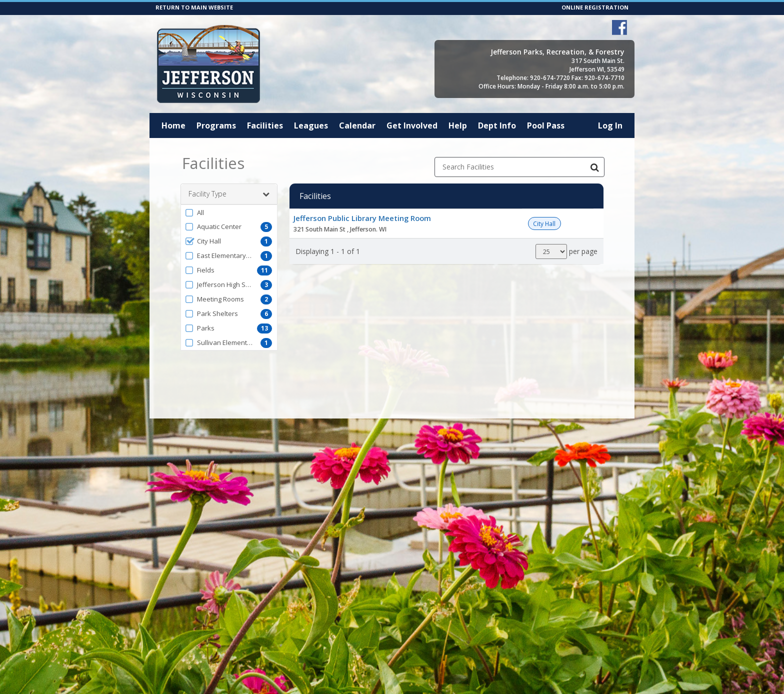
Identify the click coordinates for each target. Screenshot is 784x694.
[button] (229, 212)
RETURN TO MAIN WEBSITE (194, 7)
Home (173, 125)
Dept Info (497, 125)
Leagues (311, 125)
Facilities (265, 125)
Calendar (357, 125)
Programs (216, 125)
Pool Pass (546, 125)
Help (458, 125)
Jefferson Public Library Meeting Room (362, 218)
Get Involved (412, 125)
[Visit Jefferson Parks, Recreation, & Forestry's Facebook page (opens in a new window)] (619, 27)
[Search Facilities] (594, 167)
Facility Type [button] (229, 194)
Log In (610, 125)
